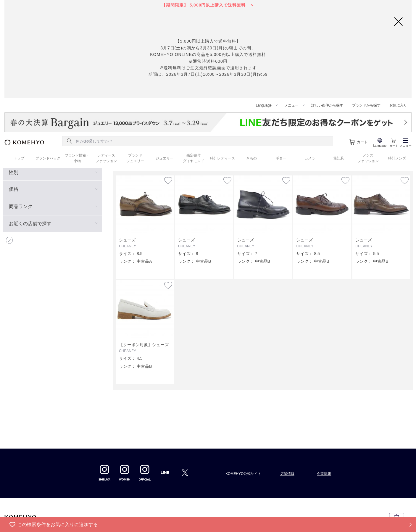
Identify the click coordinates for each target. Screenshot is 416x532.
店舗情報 (287, 474)
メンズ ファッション (368, 158)
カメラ (310, 158)
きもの (251, 158)
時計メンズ (397, 158)
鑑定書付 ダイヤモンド (194, 158)
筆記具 (339, 158)
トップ (19, 158)
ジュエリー (165, 158)
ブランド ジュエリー (135, 158)
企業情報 (324, 474)
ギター (281, 158)
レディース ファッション (106, 158)
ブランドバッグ (48, 158)
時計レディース (222, 158)
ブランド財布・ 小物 (77, 158)
